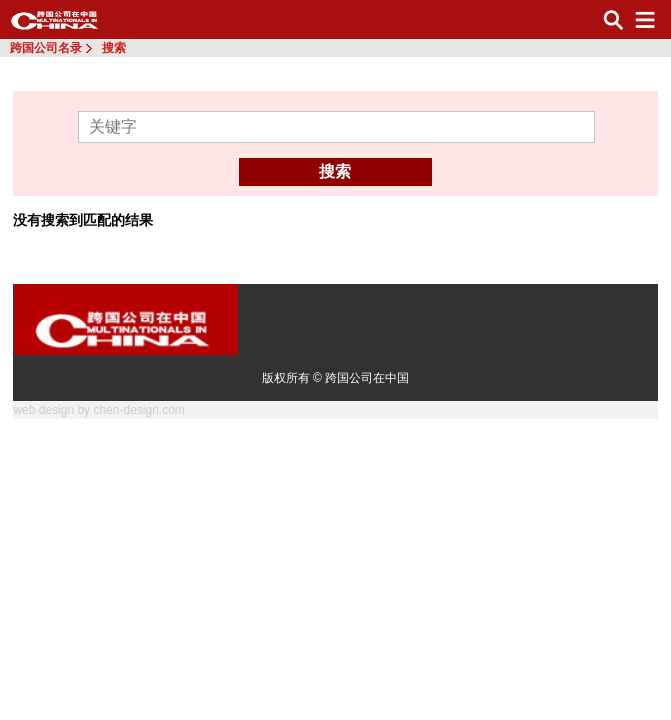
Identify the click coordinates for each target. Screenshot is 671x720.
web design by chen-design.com (98, 410)
